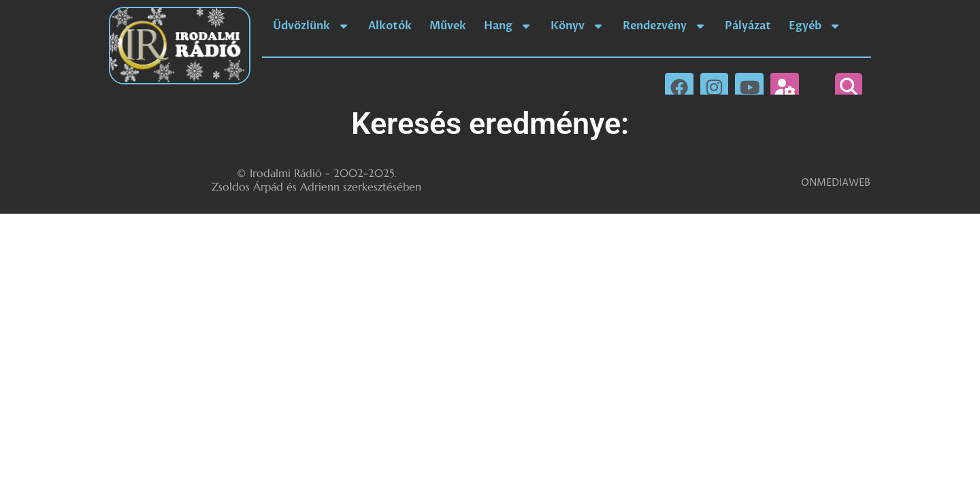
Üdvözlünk (312, 26)
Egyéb (815, 26)
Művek (448, 26)
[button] (849, 86)
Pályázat (748, 26)
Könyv (578, 26)
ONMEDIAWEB (836, 183)
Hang (508, 26)
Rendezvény (665, 26)
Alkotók (390, 26)
